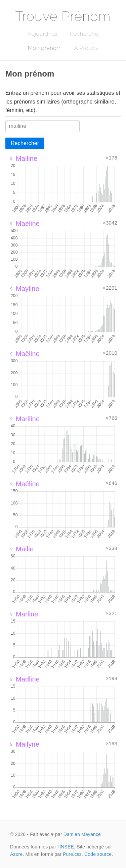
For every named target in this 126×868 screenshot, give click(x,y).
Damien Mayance (82, 834)
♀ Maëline (24, 354)
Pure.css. (73, 854)
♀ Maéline (24, 484)
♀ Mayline (24, 289)
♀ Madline (24, 679)
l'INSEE (66, 847)
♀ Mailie (21, 549)
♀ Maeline (24, 224)
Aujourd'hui (43, 34)
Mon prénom (45, 48)
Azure (16, 854)
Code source (98, 854)
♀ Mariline (24, 419)
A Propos (86, 48)
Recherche (84, 34)
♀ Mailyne (24, 744)
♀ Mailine (23, 158)
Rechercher (25, 143)
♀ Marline (24, 614)
